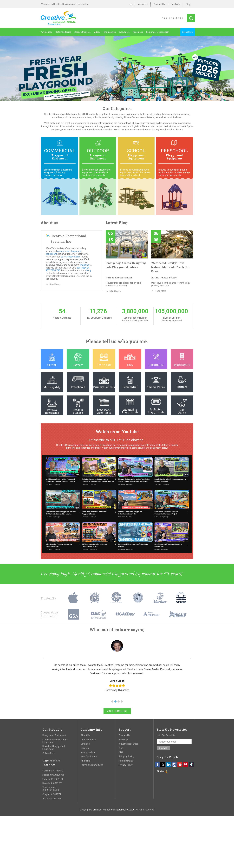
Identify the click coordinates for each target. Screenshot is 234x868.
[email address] (174, 742)
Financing (85, 761)
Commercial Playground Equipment (55, 741)
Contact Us (159, 4)
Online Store (188, 32)
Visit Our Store (117, 711)
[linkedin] (169, 765)
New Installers (88, 752)
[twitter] (163, 765)
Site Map (175, 4)
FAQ (121, 752)
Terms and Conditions (92, 765)
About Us (143, 4)
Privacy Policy (126, 765)
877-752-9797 (173, 18)
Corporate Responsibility (158, 32)
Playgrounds (46, 32)
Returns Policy (126, 761)
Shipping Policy (126, 756)
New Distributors (89, 756)
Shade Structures (82, 32)
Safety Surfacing (63, 32)
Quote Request (88, 740)
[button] (112, 701)
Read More (55, 284)
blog (89, 270)
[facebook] (157, 765)
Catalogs (85, 744)
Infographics (110, 32)
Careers (85, 748)
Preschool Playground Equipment (54, 748)
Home (132, 4)
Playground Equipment (54, 735)
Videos (97, 32)
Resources (138, 32)
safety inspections (70, 257)
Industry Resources (128, 744)
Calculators (124, 32)
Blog (188, 4)
